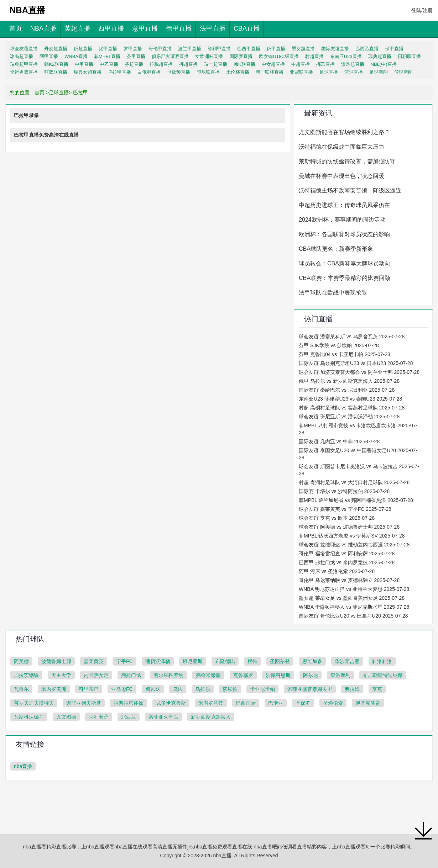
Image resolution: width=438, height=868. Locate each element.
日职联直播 (409, 56)
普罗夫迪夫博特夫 (34, 703)
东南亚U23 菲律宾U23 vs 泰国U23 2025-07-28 (350, 399)
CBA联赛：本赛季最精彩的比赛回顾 (345, 278)
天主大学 (61, 675)
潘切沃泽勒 (158, 661)
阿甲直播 (49, 56)
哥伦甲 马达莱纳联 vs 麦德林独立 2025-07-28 (349, 580)
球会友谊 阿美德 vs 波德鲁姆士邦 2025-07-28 (349, 527)
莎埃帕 (230, 689)
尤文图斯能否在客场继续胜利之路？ (344, 132)
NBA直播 (43, 28)
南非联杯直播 (270, 72)
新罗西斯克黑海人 (211, 717)
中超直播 (301, 64)
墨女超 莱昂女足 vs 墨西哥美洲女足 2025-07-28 (352, 598)
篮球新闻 (403, 72)
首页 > (42, 92)
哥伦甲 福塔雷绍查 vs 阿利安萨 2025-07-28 (347, 554)
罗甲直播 (133, 49)
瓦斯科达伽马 (29, 717)
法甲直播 (213, 28)
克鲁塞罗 (243, 675)
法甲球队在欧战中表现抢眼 (333, 293)
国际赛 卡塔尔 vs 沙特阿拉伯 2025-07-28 (344, 491)
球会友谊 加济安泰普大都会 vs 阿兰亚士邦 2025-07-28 (359, 372)
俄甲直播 (276, 49)
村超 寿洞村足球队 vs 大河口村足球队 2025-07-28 (354, 482)
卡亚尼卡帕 (262, 689)
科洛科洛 (382, 661)
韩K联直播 (244, 64)
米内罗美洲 (54, 689)
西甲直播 (111, 28)
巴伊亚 (276, 703)
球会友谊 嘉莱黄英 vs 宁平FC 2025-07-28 (345, 509)
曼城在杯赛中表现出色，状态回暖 (341, 176)
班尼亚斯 (193, 661)
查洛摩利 (340, 675)
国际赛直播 (241, 56)
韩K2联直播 (56, 64)
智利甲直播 (219, 49)
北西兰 (129, 717)
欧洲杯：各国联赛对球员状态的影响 (344, 234)
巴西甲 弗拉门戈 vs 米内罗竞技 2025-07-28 (347, 562)
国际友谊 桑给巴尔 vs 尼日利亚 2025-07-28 (347, 390)
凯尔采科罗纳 (168, 675)
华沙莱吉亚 (347, 661)
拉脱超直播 (161, 64)
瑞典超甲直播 (24, 64)
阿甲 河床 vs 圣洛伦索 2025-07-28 (337, 571)
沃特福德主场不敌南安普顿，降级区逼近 (350, 190)
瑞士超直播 (216, 64)
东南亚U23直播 (346, 56)
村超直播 (314, 56)
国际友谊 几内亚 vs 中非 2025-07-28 (339, 441)
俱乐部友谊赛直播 (170, 56)
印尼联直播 (208, 72)
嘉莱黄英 (94, 661)
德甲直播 (179, 28)
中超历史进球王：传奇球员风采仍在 (344, 205)
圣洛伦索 (333, 703)
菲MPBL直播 (107, 56)
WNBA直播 (76, 56)
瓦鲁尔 (21, 689)
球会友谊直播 (24, 49)
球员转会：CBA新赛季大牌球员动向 (345, 263)
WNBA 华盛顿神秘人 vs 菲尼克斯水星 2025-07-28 (354, 607)
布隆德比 (225, 661)
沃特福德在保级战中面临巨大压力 (341, 147)
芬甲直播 (136, 56)
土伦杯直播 (238, 72)
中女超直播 (273, 64)
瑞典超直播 (380, 56)
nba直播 (23, 766)
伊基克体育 (368, 703)
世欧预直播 (179, 72)
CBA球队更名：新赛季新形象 (336, 249)
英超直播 (77, 28)
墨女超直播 (303, 49)
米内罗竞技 (211, 703)
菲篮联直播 (56, 72)
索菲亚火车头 (163, 717)
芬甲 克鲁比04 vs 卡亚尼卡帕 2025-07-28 (345, 354)
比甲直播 (108, 49)
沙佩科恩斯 (278, 675)
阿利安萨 (99, 717)
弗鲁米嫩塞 (208, 675)
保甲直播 (394, 49)
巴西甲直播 (249, 49)
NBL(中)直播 (384, 64)
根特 (252, 661)
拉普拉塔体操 (129, 703)
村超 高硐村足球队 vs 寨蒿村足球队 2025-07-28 (352, 408)
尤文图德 (66, 717)
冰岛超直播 (22, 56)
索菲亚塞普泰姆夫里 (310, 689)
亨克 (377, 689)
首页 (16, 28)
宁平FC (124, 661)
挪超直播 (188, 64)
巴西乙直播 (367, 49)
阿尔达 (311, 675)
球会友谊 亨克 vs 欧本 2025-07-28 (337, 518)
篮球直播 (354, 72)
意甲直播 (145, 28)
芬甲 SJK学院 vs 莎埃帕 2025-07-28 (339, 345)
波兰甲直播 (190, 49)
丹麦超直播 (56, 49)
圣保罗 (303, 703)
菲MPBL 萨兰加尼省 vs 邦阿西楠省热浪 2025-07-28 (356, 500)
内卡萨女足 (96, 675)
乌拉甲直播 (119, 72)
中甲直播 (84, 64)
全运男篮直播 (24, 72)
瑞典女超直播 (88, 72)
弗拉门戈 (131, 675)
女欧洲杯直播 (209, 56)
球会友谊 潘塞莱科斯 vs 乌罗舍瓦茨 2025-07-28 (352, 337)
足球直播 (329, 72)
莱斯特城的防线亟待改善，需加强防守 (347, 161)
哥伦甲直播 (160, 49)
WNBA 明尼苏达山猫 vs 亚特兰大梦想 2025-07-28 (354, 589)
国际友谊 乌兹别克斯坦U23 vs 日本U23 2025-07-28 (356, 363)
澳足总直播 (353, 64)
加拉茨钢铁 (26, 675)
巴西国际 (246, 703)
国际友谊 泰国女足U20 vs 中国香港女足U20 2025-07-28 (358, 454)
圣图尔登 (280, 661)
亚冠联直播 (301, 72)
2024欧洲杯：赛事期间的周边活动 (342, 220)
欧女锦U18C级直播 (279, 56)
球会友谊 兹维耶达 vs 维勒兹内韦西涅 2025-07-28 (354, 545)
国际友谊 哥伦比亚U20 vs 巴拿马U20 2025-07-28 (353, 616)
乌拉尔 (203, 689)
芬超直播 (134, 64)
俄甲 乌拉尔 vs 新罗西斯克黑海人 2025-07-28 (349, 381)
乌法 (178, 689)
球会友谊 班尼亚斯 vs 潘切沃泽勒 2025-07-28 (349, 417)
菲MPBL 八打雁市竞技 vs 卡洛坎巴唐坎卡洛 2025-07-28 (358, 429)
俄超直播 (83, 49)
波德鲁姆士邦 (56, 661)
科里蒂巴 (89, 689)
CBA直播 (247, 28)
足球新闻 (379, 72)
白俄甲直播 (149, 72)
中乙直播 (109, 64)
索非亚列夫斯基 (84, 703)
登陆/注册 (422, 10)
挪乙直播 (325, 64)
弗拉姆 (352, 689)
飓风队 (153, 689)
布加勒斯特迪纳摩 (383, 675)
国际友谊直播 (335, 49)
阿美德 (21, 661)
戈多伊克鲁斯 (171, 703)
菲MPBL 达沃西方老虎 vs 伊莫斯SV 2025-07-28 (352, 536)
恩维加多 (312, 661)
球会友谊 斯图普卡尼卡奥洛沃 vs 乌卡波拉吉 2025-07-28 (359, 470)
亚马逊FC (122, 689)
